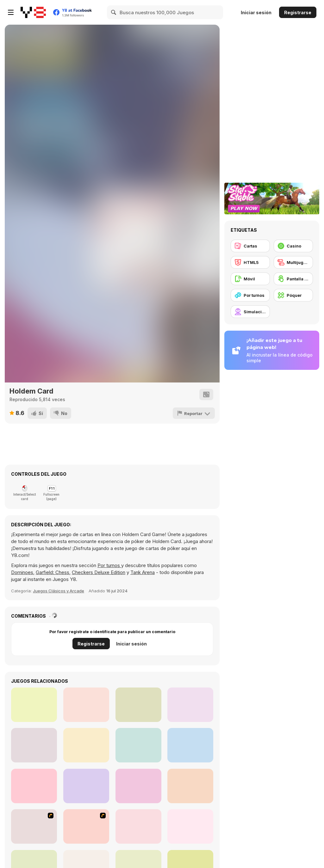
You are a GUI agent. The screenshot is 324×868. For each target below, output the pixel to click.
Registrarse (298, 12)
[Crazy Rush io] (138, 745)
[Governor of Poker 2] (138, 826)
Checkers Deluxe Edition (99, 572)
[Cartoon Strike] (138, 705)
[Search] (114, 12)
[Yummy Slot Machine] (86, 745)
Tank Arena (143, 572)
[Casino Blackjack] (190, 786)
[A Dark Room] (34, 745)
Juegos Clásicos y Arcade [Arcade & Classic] (59, 591)
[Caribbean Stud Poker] (138, 786)
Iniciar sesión (256, 12)
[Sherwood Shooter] (34, 705)
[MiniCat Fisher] (190, 745)
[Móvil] (250, 279)
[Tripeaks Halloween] (190, 826)
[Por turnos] (250, 295)
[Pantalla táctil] (293, 279)
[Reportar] (194, 413)
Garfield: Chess (53, 572)
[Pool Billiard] (86, 786)
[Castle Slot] (34, 786)
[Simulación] (250, 312)
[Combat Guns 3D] (190, 705)
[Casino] (293, 246)
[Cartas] (250, 246)
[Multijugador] (293, 262)
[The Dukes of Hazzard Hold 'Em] (34, 826)
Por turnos (109, 565)
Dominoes (22, 572)
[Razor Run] (86, 705)
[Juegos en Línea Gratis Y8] (33, 12)
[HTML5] (250, 262)
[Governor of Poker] (86, 826)
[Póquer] (293, 295)
